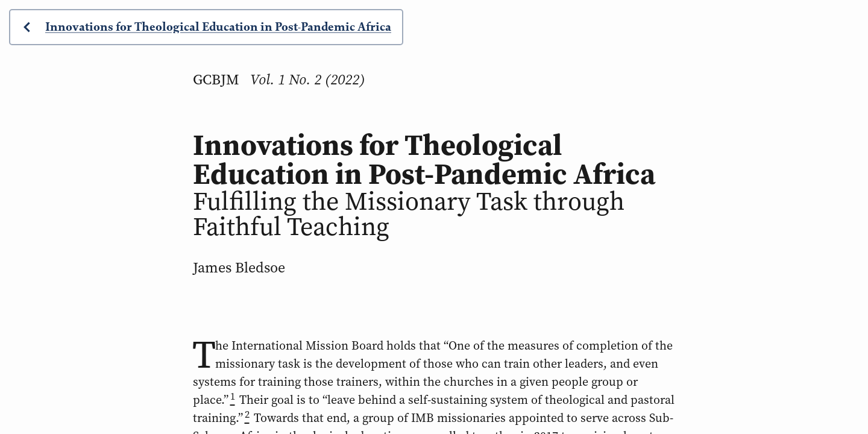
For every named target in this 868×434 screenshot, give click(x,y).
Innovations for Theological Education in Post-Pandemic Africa (218, 27)
